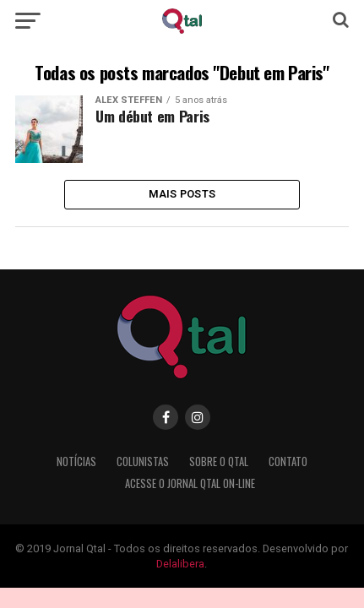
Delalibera (180, 564)
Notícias (76, 461)
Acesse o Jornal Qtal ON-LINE (190, 483)
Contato (288, 461)
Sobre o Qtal (219, 461)
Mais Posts (182, 194)
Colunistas (143, 461)
